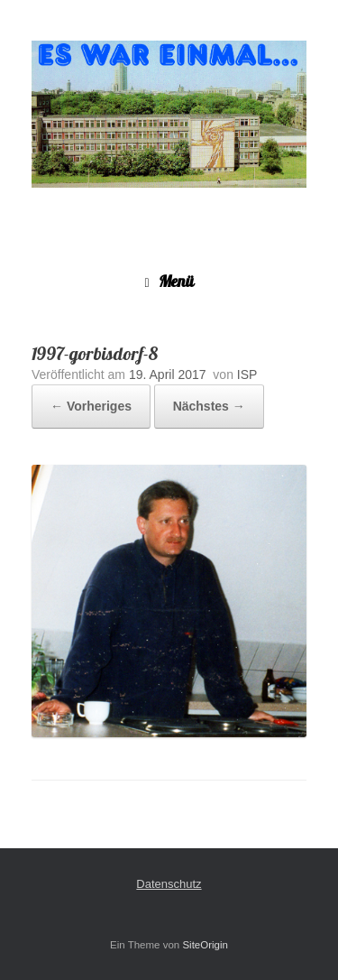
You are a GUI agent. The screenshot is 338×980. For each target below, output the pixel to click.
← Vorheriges (91, 406)
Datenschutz (169, 884)
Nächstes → (209, 406)
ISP (247, 374)
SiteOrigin (205, 945)
